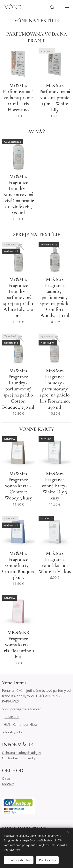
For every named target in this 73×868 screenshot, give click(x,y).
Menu (67, 7)
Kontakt (8, 784)
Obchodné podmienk (18, 758)
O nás (6, 778)
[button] (52, 7)
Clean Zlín (12, 717)
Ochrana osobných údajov (21, 753)
